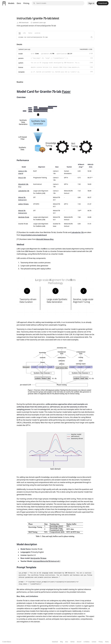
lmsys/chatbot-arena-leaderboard (34, 235)
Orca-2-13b (22, 178)
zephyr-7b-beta (23, 204)
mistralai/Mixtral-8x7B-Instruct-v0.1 (47, 561)
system (21, 63)
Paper (66, 91)
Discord (79, 642)
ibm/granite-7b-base (38, 558)
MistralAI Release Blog (45, 239)
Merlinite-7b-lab (24, 217)
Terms (107, 642)
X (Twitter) (86, 642)
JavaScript (37, 33)
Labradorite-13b (24, 191)
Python (30, 33)
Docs (19, 3)
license (21, 67)
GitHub (72, 642)
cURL (24, 33)
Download (103, 3)
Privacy (101, 642)
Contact (94, 642)
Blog (62, 642)
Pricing (26, 3)
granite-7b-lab (42, 18)
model (21, 54)
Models (11, 3)
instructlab (24, 18)
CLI (20, 33)
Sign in (91, 3)
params (21, 58)
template (21, 72)
